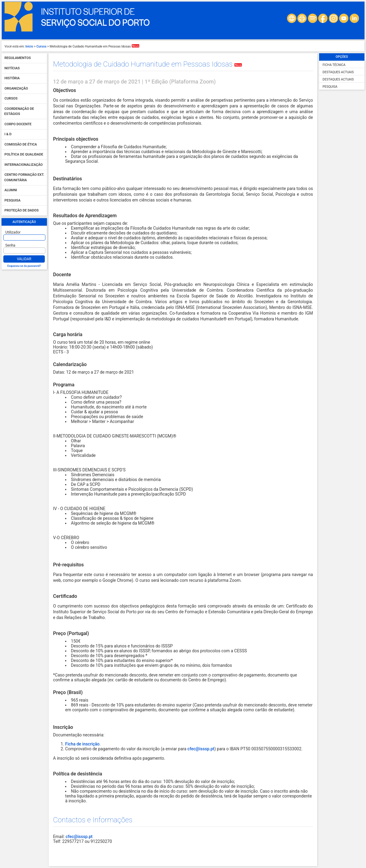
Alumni (11, 190)
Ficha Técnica (334, 65)
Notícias (12, 68)
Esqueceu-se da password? (24, 266)
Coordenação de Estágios (19, 111)
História (12, 79)
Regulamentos (18, 58)
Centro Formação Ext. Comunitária (24, 178)
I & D (8, 134)
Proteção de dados (22, 211)
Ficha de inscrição (82, 744)
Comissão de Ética (21, 144)
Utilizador (13, 232)
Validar (24, 259)
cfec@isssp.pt (201, 749)
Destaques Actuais (338, 72)
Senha (10, 245)
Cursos (41, 46)
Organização (16, 88)
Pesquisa (13, 200)
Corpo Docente (18, 124)
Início (29, 46)
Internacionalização (24, 165)
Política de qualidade (24, 155)
